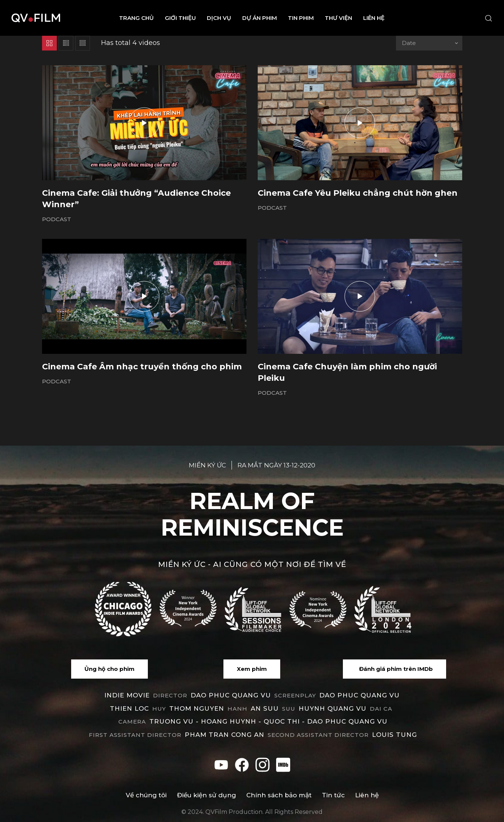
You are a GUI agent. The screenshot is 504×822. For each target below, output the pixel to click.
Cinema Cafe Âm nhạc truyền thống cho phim (142, 367)
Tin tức (333, 795)
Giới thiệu (180, 18)
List (66, 43)
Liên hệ (374, 18)
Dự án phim (260, 18)
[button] (110, 669)
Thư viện (338, 18)
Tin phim (301, 18)
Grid (49, 43)
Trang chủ (136, 18)
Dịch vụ (219, 18)
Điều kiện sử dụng (206, 795)
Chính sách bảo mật (279, 795)
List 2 (83, 43)
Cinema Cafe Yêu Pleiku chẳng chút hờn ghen (358, 193)
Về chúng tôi (146, 795)
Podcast (57, 219)
